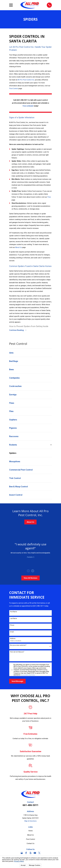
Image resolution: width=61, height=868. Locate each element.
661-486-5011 (30, 805)
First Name (14, 612)
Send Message (17, 681)
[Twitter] (39, 853)
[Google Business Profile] (22, 853)
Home (30, 831)
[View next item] (33, 571)
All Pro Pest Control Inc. (26, 80)
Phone (12, 625)
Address (13, 639)
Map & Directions (30, 821)
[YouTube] (35, 853)
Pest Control (14, 89)
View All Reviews (30, 578)
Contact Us (30, 844)
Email (12, 632)
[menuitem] (31, 353)
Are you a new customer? (18, 645)
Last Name (14, 619)
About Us (18, 247)
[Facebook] (26, 853)
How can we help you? (17, 652)
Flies (49, 197)
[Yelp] (30, 853)
